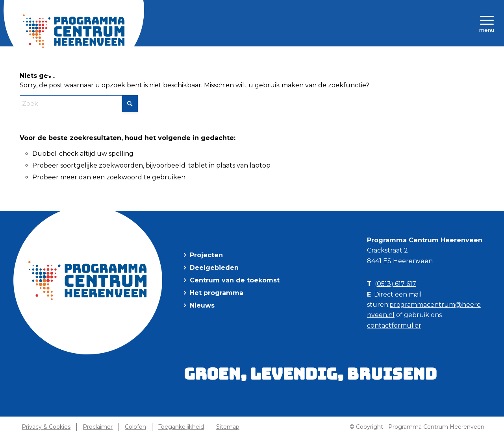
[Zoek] (79, 104)
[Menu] (484, 23)
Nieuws (202, 305)
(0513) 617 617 (396, 284)
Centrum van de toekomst (235, 280)
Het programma (217, 293)
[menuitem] (484, 23)
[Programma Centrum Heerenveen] (74, 31)
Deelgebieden (214, 268)
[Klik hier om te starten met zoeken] (130, 104)
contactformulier (394, 325)
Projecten (206, 255)
